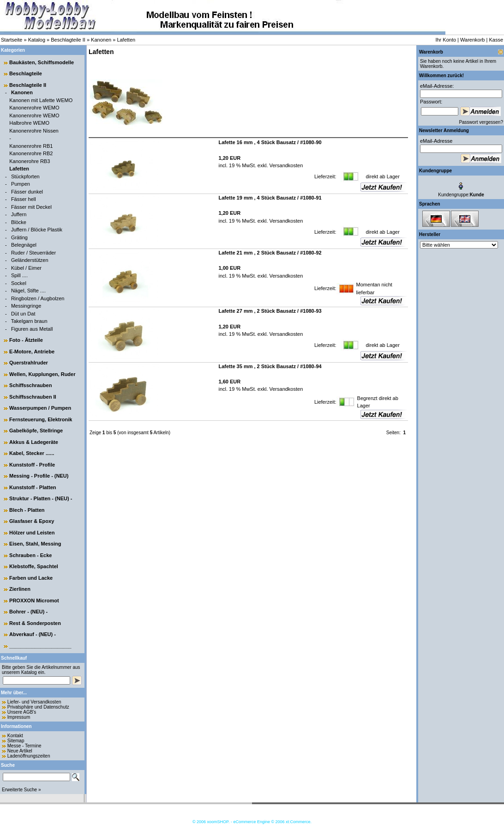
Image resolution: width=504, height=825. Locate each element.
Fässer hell (24, 199)
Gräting (19, 237)
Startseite (12, 40)
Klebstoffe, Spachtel (34, 566)
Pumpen (21, 184)
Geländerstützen (30, 260)
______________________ (40, 646)
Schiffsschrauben (30, 385)
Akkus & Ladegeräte (34, 442)
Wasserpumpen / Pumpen (40, 408)
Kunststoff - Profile (32, 465)
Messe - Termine (24, 746)
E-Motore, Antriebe (32, 352)
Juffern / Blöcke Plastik (37, 230)
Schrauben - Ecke (30, 555)
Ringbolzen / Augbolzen (38, 298)
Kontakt (15, 736)
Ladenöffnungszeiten (29, 756)
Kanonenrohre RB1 (31, 146)
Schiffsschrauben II (33, 397)
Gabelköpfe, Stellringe (36, 431)
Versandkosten (285, 165)
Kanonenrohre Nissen (34, 131)
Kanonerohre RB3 (30, 161)
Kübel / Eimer (26, 268)
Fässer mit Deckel (31, 207)
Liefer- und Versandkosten (34, 702)
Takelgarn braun (29, 321)
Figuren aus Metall (32, 329)
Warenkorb (472, 40)
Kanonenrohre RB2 (31, 153)
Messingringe (26, 306)
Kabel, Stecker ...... (32, 453)
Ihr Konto (446, 40)
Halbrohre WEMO (29, 123)
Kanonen (101, 40)
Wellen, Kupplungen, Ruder (42, 374)
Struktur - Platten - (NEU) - (41, 498)
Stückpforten (25, 176)
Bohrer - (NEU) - (28, 612)
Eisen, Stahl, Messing (35, 544)
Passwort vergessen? (481, 122)
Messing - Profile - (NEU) (39, 476)
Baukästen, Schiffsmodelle (42, 62)
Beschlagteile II (68, 40)
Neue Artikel (20, 751)
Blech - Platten (27, 510)
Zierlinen (20, 589)
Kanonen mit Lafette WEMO (41, 100)
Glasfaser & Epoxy (32, 521)
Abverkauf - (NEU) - (33, 634)
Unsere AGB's (22, 712)
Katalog (37, 40)
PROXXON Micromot (34, 601)
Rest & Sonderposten (35, 623)
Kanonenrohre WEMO (34, 108)
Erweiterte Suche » (21, 790)
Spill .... (19, 275)
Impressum (19, 717)
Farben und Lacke (31, 578)
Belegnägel (24, 245)
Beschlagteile (26, 73)
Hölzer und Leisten (32, 533)
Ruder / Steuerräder (33, 253)
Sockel (19, 283)
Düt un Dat (23, 314)
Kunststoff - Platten (33, 487)
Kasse (496, 40)
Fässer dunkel (27, 192)
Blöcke (19, 222)
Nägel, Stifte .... (28, 291)
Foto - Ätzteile (26, 340)
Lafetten (126, 40)
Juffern (19, 214)
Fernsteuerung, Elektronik (41, 419)
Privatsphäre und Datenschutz (38, 707)
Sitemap (16, 741)
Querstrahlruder (29, 363)
